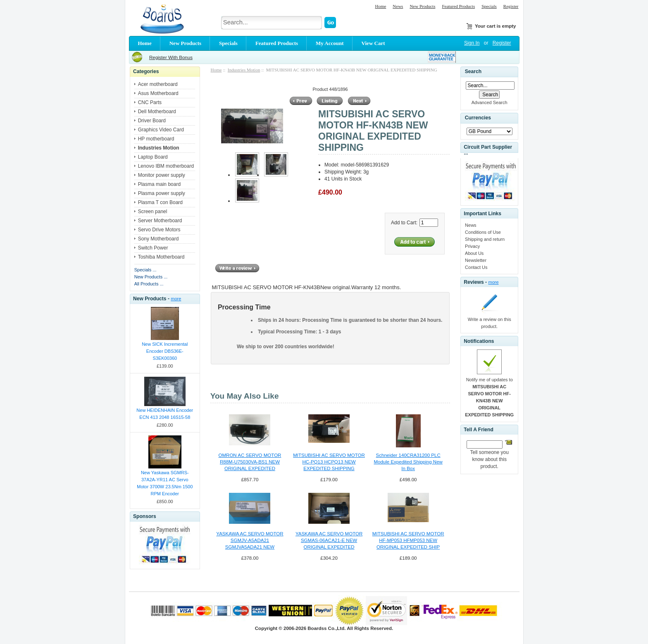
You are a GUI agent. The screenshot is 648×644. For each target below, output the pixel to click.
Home (380, 6)
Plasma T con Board (160, 202)
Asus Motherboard (158, 93)
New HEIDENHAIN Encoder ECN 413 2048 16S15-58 (165, 414)
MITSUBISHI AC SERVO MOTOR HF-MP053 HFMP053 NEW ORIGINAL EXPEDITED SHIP (408, 540)
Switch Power (153, 248)
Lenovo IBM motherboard (166, 166)
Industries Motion (244, 70)
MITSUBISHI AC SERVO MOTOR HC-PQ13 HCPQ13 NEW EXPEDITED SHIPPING (329, 462)
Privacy (472, 246)
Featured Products (458, 6)
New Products (422, 6)
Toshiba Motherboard (161, 257)
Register (511, 6)
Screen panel (153, 211)
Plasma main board (159, 184)
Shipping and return (485, 239)
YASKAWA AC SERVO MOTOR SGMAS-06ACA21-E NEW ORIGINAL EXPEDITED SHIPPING (329, 541)
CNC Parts (150, 102)
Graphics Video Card (161, 130)
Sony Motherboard (158, 239)
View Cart (373, 43)
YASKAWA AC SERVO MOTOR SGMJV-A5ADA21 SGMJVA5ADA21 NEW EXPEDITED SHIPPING (250, 541)
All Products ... (149, 284)
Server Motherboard (160, 221)
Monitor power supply (162, 175)
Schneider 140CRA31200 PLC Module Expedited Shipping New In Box (408, 462)
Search (473, 71)
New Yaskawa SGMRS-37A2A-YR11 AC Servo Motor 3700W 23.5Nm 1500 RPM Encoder (165, 483)
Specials (489, 6)
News (398, 6)
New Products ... (151, 277)
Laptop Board (153, 157)
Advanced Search (490, 102)
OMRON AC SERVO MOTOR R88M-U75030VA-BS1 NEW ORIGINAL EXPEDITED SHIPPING (250, 462)
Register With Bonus (171, 57)
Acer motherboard (158, 84)
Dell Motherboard (157, 112)
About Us (474, 253)
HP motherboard (156, 139)
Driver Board (152, 121)
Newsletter (476, 260)
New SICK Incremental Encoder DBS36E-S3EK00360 (165, 351)
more (176, 299)
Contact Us (476, 267)
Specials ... (145, 270)
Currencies (478, 118)
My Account (330, 43)
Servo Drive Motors (159, 230)
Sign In (472, 43)
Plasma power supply (162, 193)
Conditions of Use (483, 232)
